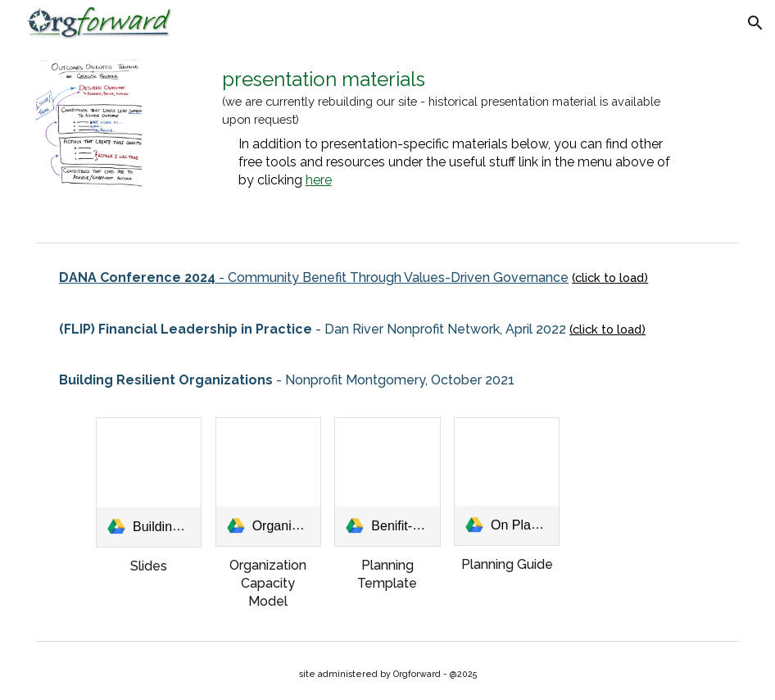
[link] (149, 482)
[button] (755, 23)
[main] (447, 128)
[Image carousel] (89, 141)
